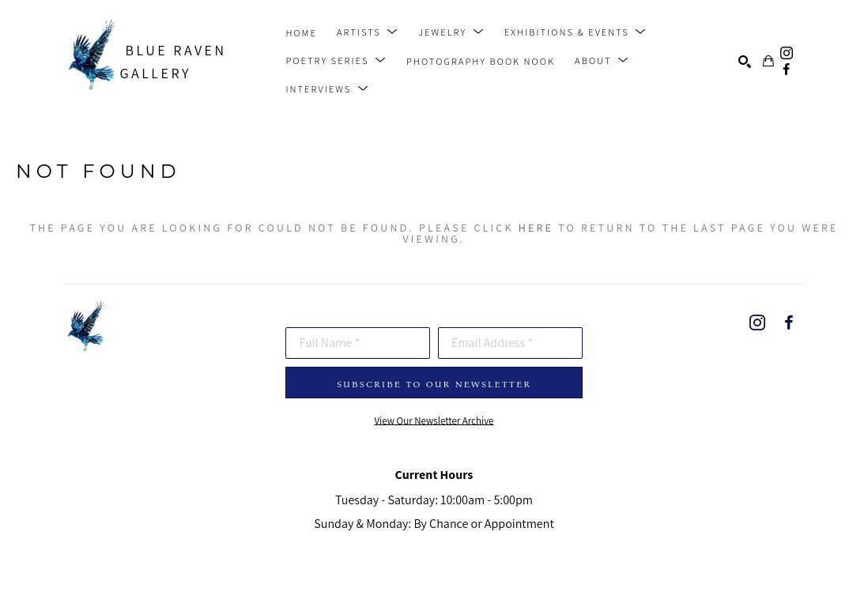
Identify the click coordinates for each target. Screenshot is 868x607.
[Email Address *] (510, 343)
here (536, 228)
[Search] (745, 62)
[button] (368, 32)
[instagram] (787, 53)
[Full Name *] (358, 343)
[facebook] (787, 70)
